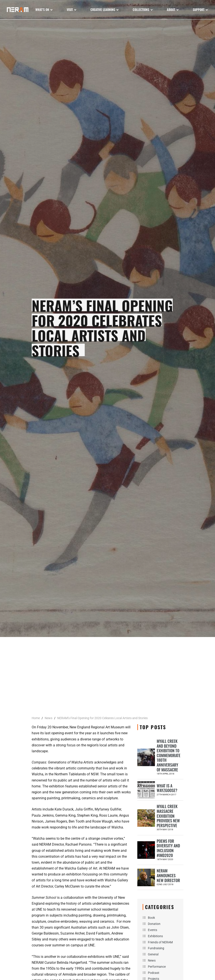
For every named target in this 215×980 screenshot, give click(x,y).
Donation (154, 924)
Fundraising (156, 948)
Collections (141, 10)
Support (199, 10)
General (153, 954)
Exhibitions (155, 936)
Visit (70, 10)
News (152, 960)
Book (151, 918)
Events (153, 930)
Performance (157, 967)
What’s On (42, 10)
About (171, 10)
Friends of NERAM (160, 942)
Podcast (154, 973)
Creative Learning (103, 10)
